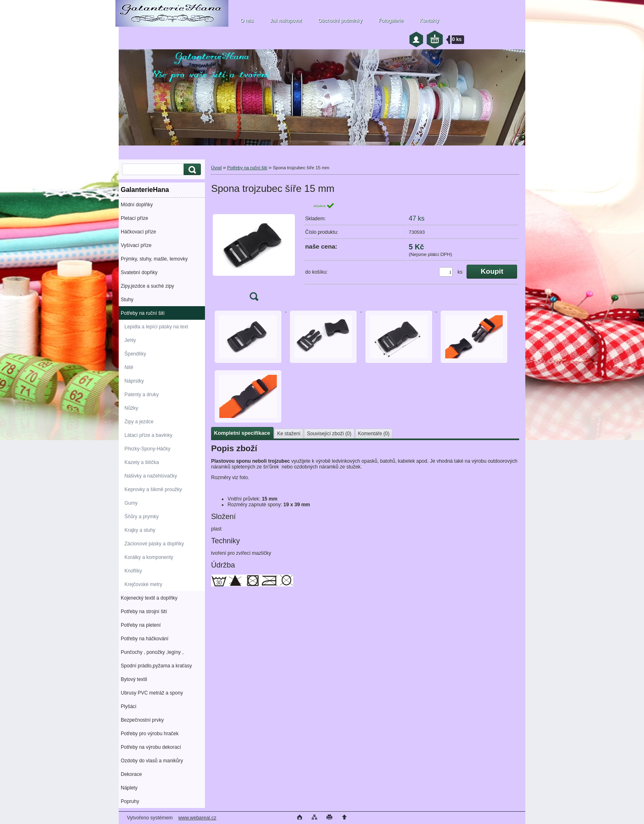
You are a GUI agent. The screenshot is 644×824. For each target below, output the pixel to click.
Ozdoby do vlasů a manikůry (152, 761)
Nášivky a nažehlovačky (151, 476)
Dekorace (131, 774)
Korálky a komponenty (149, 557)
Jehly (130, 340)
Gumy (131, 503)
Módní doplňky (137, 205)
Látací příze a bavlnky (148, 435)
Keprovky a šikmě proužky (153, 489)
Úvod (216, 168)
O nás (247, 21)
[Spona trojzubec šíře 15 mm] (254, 254)
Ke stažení (289, 434)
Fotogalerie (391, 21)
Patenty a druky (141, 395)
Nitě (129, 367)
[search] (191, 170)
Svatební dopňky (139, 272)
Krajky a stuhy (140, 530)
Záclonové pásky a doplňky (154, 544)
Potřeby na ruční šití (143, 313)
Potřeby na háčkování (145, 639)
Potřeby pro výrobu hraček (150, 734)
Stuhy (127, 300)
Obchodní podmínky (340, 21)
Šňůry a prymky (141, 517)
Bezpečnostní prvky (142, 720)
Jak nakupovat (286, 21)
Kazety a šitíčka (142, 462)
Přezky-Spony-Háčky (147, 449)
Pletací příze (135, 218)
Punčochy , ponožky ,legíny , (152, 652)
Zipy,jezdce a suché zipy (147, 286)
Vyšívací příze (136, 245)
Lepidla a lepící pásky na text (156, 327)
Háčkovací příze (138, 232)
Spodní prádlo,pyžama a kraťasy (156, 666)
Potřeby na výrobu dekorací (151, 747)
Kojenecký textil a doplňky (149, 598)
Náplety (129, 788)
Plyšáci (129, 706)
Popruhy (130, 801)
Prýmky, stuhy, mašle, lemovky (154, 259)
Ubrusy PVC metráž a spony (152, 693)
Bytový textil (134, 679)
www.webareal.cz (197, 818)
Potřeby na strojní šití (144, 612)
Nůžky (131, 408)
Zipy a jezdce (139, 422)
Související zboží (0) (329, 434)
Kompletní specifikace (242, 433)
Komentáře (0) (374, 434)
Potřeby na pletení (141, 625)
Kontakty (429, 21)
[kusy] (446, 272)
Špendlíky (135, 354)
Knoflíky (133, 571)
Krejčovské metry (143, 584)
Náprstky (134, 381)
